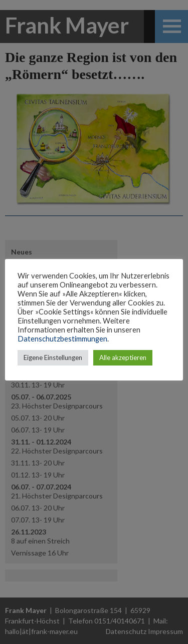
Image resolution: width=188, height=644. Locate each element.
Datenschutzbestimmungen (62, 339)
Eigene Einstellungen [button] (53, 357)
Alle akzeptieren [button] (123, 357)
